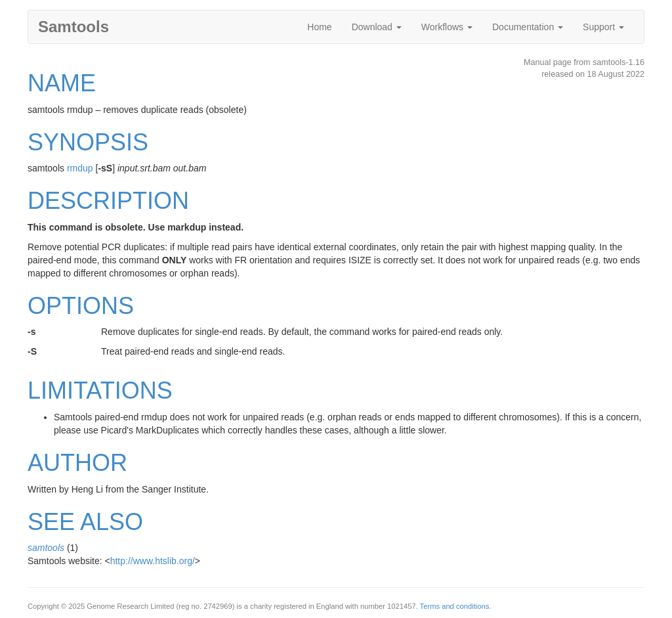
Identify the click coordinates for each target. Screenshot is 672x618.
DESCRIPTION (108, 201)
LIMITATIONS (100, 390)
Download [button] (377, 27)
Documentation (528, 27)
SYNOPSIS (88, 142)
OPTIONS (81, 306)
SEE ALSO (85, 522)
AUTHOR (77, 463)
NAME (62, 83)
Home (319, 27)
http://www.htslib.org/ (153, 561)
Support (603, 27)
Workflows (447, 27)
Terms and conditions (455, 606)
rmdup (80, 168)
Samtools (73, 27)
